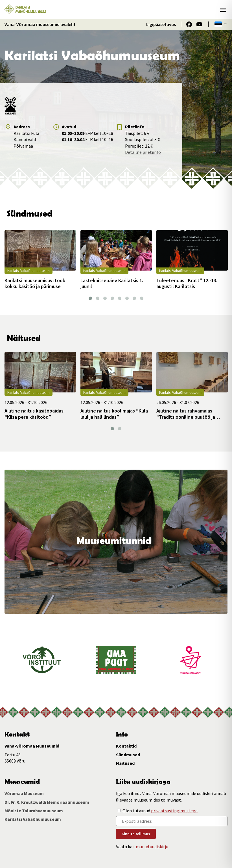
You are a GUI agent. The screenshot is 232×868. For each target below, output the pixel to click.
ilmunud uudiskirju (151, 847)
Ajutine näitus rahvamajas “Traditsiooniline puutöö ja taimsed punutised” (186, 414)
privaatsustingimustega (174, 811)
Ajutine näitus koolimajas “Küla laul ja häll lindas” (114, 414)
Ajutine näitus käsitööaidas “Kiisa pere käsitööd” (34, 414)
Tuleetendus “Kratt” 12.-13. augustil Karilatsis (187, 283)
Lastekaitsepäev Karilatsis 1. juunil (112, 283)
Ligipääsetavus (161, 24)
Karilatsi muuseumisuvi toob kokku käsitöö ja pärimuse (35, 283)
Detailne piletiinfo (143, 152)
